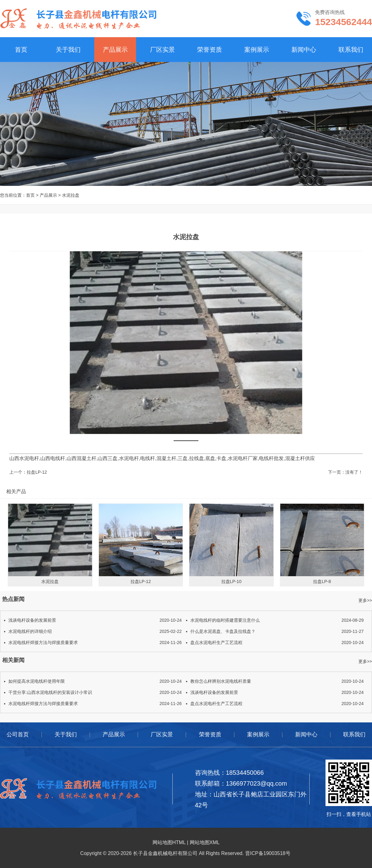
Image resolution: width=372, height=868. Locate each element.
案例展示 (257, 50)
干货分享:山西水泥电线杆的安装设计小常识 (95, 692)
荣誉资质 (210, 50)
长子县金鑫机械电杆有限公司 (165, 853)
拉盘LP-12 (37, 472)
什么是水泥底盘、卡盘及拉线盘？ (277, 631)
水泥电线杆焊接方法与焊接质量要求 (95, 642)
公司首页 (18, 734)
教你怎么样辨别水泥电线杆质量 (277, 681)
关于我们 (68, 50)
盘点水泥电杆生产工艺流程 (277, 642)
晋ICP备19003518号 (268, 853)
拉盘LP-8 (322, 581)
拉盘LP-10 (231, 581)
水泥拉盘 (71, 195)
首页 (21, 50)
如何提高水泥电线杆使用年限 (95, 681)
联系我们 (351, 50)
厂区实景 (162, 50)
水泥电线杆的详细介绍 (95, 631)
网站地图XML (205, 842)
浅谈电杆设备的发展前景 (95, 620)
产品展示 (115, 50)
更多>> (365, 600)
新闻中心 (304, 50)
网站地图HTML (169, 842)
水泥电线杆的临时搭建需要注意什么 (277, 620)
